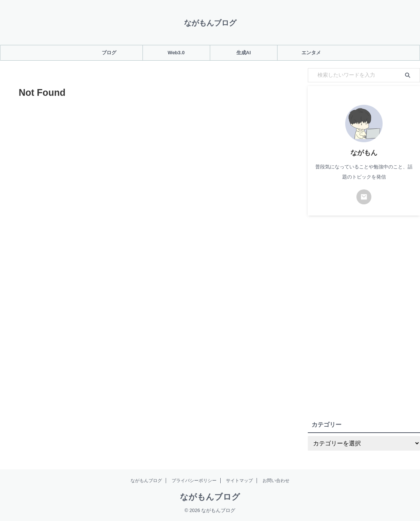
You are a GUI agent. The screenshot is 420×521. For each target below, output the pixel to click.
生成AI (244, 53)
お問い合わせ (276, 481)
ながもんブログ (210, 23)
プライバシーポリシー (194, 481)
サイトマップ (239, 481)
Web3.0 (176, 53)
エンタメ (311, 53)
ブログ (109, 53)
